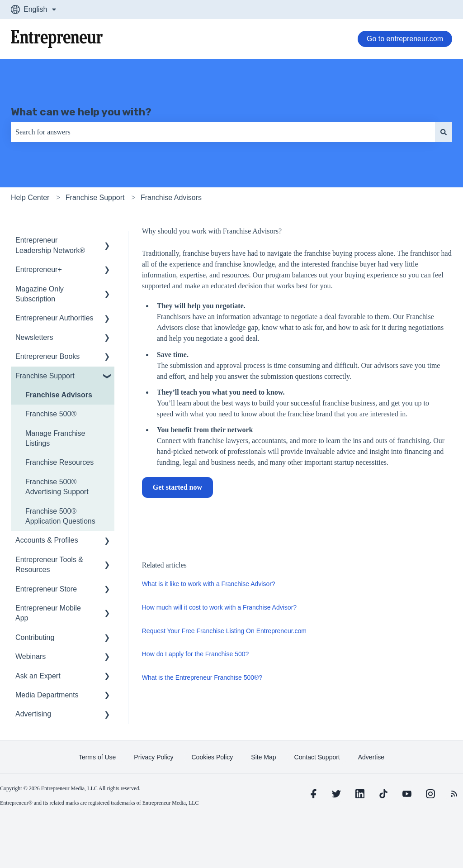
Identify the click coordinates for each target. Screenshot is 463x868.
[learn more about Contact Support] (317, 757)
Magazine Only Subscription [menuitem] (40, 294)
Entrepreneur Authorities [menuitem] (54, 318)
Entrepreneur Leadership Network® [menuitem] (50, 245)
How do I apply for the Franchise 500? (196, 654)
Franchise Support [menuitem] (45, 376)
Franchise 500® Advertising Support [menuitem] (57, 487)
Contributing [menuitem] (35, 637)
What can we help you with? (81, 112)
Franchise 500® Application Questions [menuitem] (60, 516)
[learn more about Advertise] (371, 757)
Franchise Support (95, 198)
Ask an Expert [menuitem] (38, 676)
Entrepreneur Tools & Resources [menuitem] (49, 565)
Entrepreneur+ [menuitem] (39, 269)
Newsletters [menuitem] (34, 337)
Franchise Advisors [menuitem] (59, 395)
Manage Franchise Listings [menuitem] (55, 438)
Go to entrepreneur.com (405, 39)
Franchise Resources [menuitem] (59, 462)
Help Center (30, 198)
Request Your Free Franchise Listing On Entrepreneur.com (224, 631)
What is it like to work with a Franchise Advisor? (209, 584)
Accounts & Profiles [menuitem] (47, 540)
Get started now (177, 487)
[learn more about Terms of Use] (97, 757)
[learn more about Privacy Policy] (154, 757)
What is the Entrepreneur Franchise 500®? (202, 677)
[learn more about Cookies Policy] (213, 757)
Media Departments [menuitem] (47, 695)
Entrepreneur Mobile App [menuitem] (48, 613)
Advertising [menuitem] (33, 714)
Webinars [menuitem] (31, 656)
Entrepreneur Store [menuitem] (46, 589)
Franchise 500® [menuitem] (51, 414)
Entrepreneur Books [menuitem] (47, 356)
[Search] (444, 132)
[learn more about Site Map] (263, 757)
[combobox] (223, 132)
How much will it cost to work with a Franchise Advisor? (219, 607)
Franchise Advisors (171, 198)
